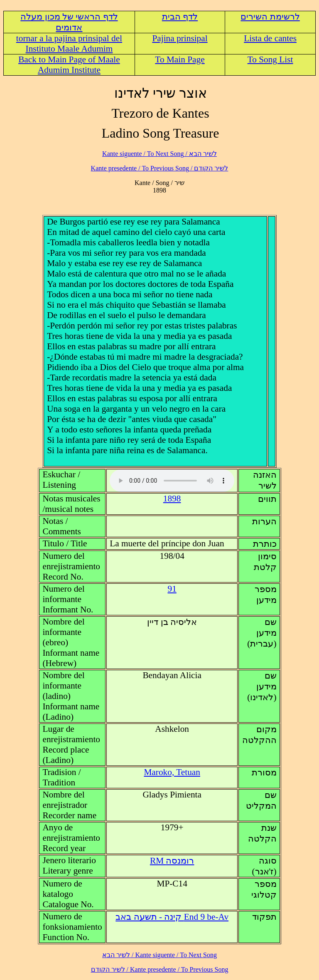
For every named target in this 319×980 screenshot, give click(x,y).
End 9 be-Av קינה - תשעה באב (172, 917)
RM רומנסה (172, 861)
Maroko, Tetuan (172, 772)
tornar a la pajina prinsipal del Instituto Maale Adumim (69, 43)
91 (172, 589)
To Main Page (180, 59)
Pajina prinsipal (180, 38)
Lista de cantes (270, 38)
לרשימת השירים (270, 17)
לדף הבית (180, 17)
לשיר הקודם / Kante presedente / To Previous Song (160, 168)
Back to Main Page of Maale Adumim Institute (69, 65)
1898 (172, 499)
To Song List (270, 59)
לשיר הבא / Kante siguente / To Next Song (159, 154)
